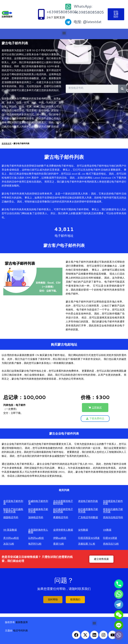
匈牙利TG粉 (35, 544)
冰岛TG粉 (9, 544)
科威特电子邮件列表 (38, 502)
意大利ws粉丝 (11, 538)
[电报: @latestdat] (68, 22)
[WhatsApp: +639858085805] (68, 7)
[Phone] (119, 584)
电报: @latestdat (88, 22)
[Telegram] (119, 605)
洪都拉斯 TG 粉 (87, 544)
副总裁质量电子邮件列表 (88, 510)
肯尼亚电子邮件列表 (13, 502)
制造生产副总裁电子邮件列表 (13, 510)
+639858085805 (62, 12)
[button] (64, 33)
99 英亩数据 (10, 530)
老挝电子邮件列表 (88, 501)
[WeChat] (119, 615)
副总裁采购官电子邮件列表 (63, 510)
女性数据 (83, 530)
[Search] (122, 89)
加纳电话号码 (36, 517)
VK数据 (107, 530)
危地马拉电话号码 (113, 517)
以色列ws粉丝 (36, 538)
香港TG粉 (59, 544)
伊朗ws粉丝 (60, 538)
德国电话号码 (11, 517)
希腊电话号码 (61, 517)
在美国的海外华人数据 (38, 531)
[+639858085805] (41, 14)
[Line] (119, 625)
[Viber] (119, 635)
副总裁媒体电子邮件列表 (38, 510)
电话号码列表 (20, 630)
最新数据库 (7, 143)
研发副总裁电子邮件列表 (113, 510)
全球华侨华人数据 (63, 530)
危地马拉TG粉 (111, 544)
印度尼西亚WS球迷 (89, 538)
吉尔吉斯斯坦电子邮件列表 (63, 502)
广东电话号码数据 (88, 517)
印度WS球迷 (110, 538)
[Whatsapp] (119, 594)
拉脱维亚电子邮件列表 (113, 502)
